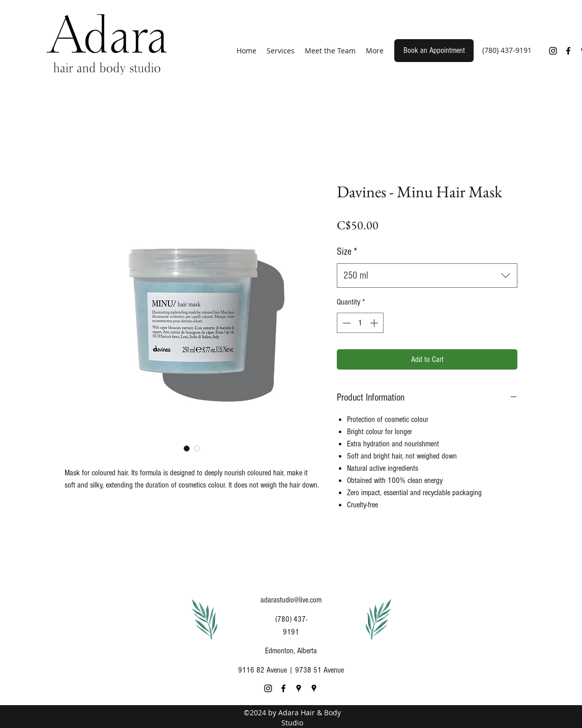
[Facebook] (568, 51)
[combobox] (427, 276)
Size (347, 252)
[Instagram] (553, 51)
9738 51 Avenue (319, 670)
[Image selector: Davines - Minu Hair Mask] (187, 448)
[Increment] (375, 323)
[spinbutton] (360, 323)
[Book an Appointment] (434, 51)
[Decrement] (345, 323)
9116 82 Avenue (263, 670)
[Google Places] (299, 688)
